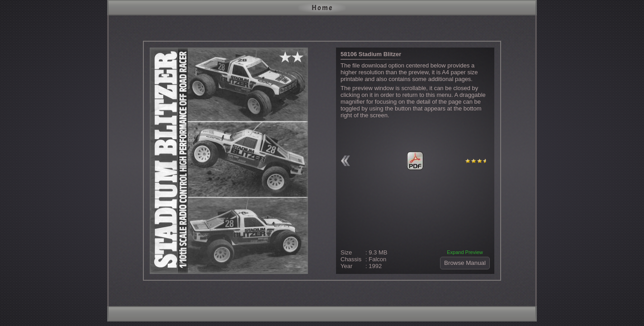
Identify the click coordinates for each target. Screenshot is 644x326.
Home (322, 8)
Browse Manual (465, 263)
